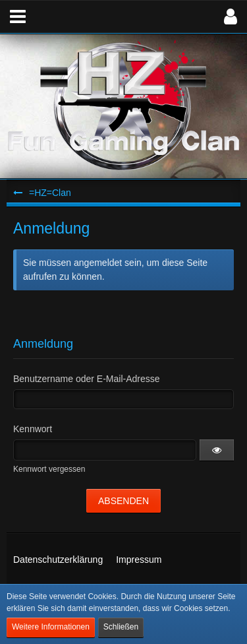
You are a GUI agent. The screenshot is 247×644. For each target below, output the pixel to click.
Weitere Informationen (51, 627)
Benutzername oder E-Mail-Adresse (87, 379)
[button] (18, 16)
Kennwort (33, 429)
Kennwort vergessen (49, 469)
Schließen (121, 627)
